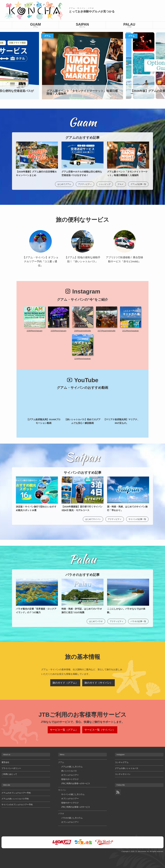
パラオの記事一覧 (138, 621)
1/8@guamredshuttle (82, 331)
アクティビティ (85, 184)
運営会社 (5, 762)
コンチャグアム (122, 762)
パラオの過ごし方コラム (72, 818)
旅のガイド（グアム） (65, 683)
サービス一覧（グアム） (64, 730)
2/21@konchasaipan (130, 331)
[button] (161, 66)
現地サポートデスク (70, 779)
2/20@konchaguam (58, 331)
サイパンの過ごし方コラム (73, 794)
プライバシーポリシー (11, 768)
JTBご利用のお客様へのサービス (76, 783)
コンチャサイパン (123, 774)
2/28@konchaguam (34, 331)
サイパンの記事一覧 (137, 519)
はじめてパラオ (96, 621)
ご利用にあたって (9, 774)
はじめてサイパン (93, 519)
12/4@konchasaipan (82, 359)
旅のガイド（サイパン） (98, 683)
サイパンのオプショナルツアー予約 (17, 805)
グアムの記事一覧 (138, 184)
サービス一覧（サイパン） (100, 730)
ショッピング (105, 184)
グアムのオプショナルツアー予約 (16, 793)
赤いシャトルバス (69, 771)
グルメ (121, 184)
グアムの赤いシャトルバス (127, 768)
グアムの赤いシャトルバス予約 (15, 799)
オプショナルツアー (70, 775)
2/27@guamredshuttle (106, 331)
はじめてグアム (64, 184)
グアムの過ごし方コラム (72, 767)
